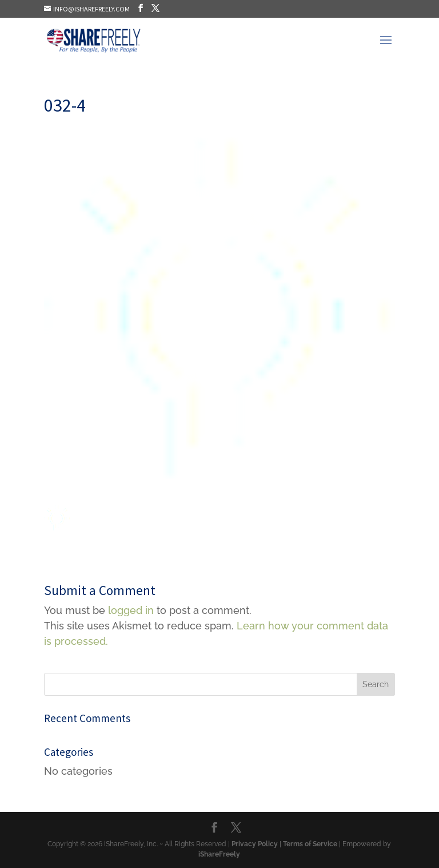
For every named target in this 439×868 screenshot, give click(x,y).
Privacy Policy (255, 844)
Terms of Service (310, 844)
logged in (131, 610)
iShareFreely (219, 854)
